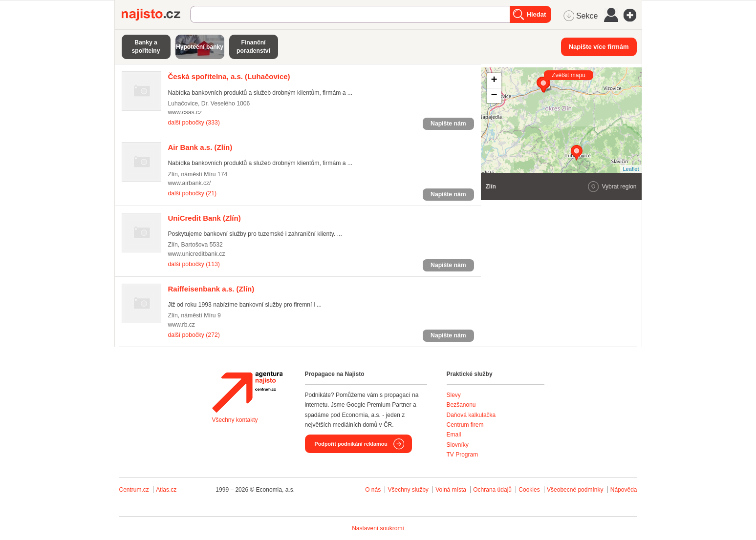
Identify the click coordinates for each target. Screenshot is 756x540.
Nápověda (624, 490)
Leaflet (631, 169)
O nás (373, 490)
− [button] (494, 96)
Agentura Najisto (247, 392)
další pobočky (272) (194, 335)
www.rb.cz (182, 325)
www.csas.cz (185, 112)
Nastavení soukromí (378, 528)
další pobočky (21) (192, 193)
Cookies (529, 490)
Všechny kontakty (235, 420)
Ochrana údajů (492, 490)
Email (454, 435)
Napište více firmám (599, 47)
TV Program (463, 455)
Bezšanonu (461, 405)
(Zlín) (200, 147)
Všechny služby (409, 490)
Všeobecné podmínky (575, 490)
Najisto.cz (156, 15)
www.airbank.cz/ (190, 183)
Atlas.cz (166, 490)
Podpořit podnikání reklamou (351, 444)
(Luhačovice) (229, 76)
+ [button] (494, 81)
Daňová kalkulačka (471, 415)
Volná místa (451, 490)
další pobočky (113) (194, 264)
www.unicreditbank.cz (197, 254)
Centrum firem (465, 425)
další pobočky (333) (194, 123)
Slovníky (458, 445)
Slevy (454, 395)
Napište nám (448, 124)
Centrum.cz (134, 490)
